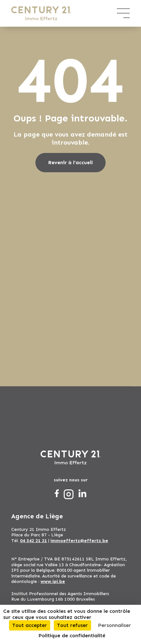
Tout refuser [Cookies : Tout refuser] (72, 625)
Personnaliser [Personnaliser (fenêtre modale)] (114, 625)
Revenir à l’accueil (70, 162)
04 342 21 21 (33, 541)
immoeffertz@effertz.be (79, 541)
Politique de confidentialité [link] (72, 635)
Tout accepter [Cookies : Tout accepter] (30, 625)
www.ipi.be (53, 581)
